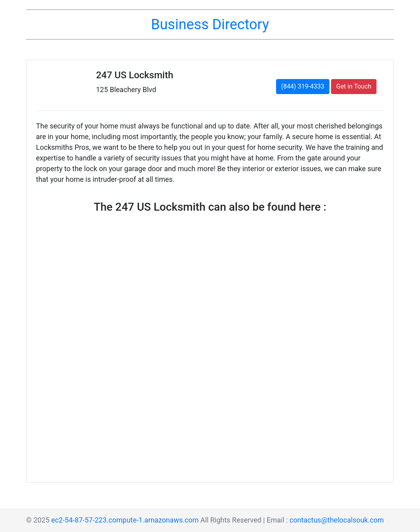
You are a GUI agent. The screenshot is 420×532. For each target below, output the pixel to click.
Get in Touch (354, 86)
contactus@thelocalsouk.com (337, 520)
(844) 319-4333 (303, 86)
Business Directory (210, 25)
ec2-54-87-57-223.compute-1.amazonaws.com (125, 520)
